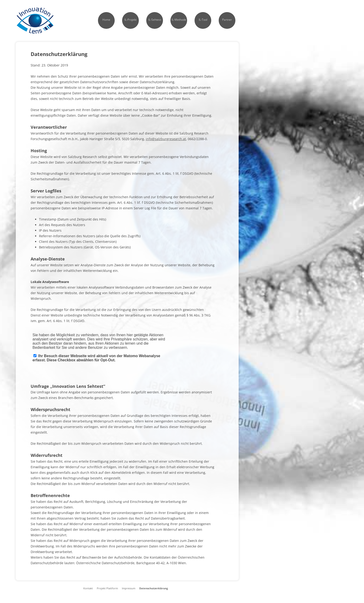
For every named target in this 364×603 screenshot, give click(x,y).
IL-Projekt (130, 20)
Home (106, 20)
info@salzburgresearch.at (166, 139)
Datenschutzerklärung (154, 588)
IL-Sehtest (155, 20)
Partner (227, 20)
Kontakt (88, 588)
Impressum (129, 588)
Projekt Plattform (107, 588)
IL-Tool (203, 20)
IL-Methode (179, 20)
